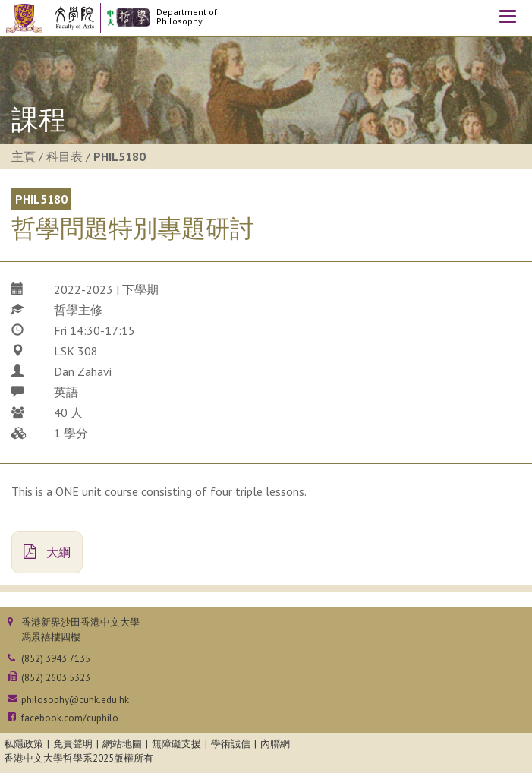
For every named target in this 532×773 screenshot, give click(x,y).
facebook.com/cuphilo (70, 718)
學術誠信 (231, 744)
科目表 (65, 156)
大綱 (47, 552)
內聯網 (275, 744)
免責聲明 (73, 744)
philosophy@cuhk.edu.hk (75, 700)
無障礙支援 (176, 744)
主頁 (24, 156)
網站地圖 (122, 744)
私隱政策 (24, 744)
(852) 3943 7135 (56, 659)
